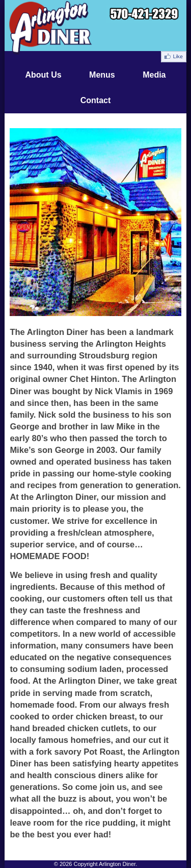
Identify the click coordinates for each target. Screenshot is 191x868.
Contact (96, 100)
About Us (43, 75)
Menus (102, 75)
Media (154, 75)
